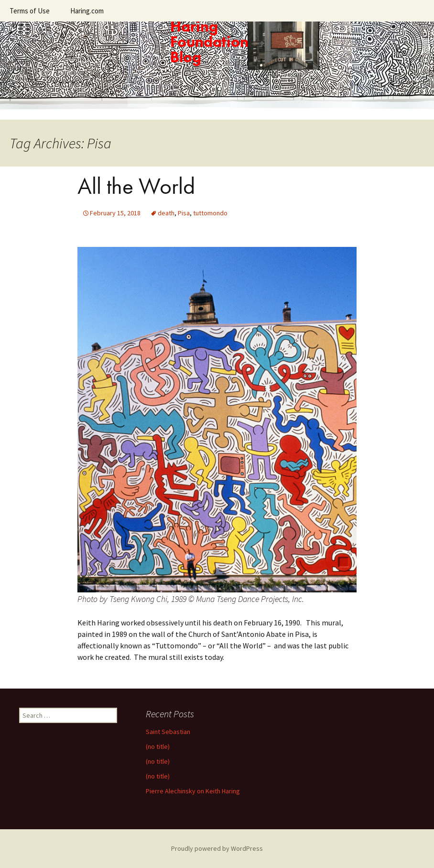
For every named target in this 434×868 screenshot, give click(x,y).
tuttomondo (210, 213)
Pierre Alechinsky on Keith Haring (193, 791)
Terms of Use (30, 11)
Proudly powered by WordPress (217, 848)
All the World (136, 186)
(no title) (158, 746)
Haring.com (87, 11)
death (166, 213)
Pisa (184, 213)
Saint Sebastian (168, 732)
